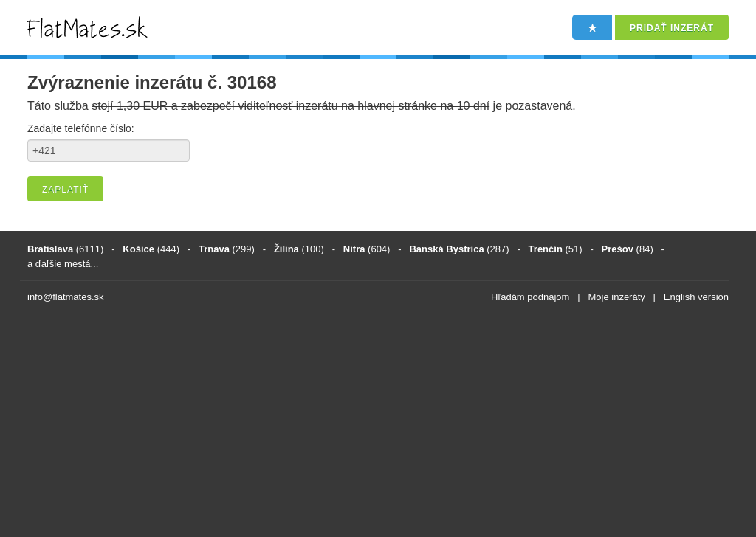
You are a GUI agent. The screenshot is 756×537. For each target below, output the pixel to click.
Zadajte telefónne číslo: (81, 128)
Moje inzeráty (616, 297)
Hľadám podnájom (530, 297)
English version (696, 297)
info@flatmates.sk (66, 297)
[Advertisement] (378, 423)
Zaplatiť (65, 190)
